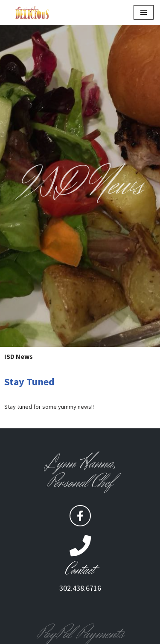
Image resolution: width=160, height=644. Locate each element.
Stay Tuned (29, 382)
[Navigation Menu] (144, 12)
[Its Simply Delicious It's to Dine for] (32, 12)
